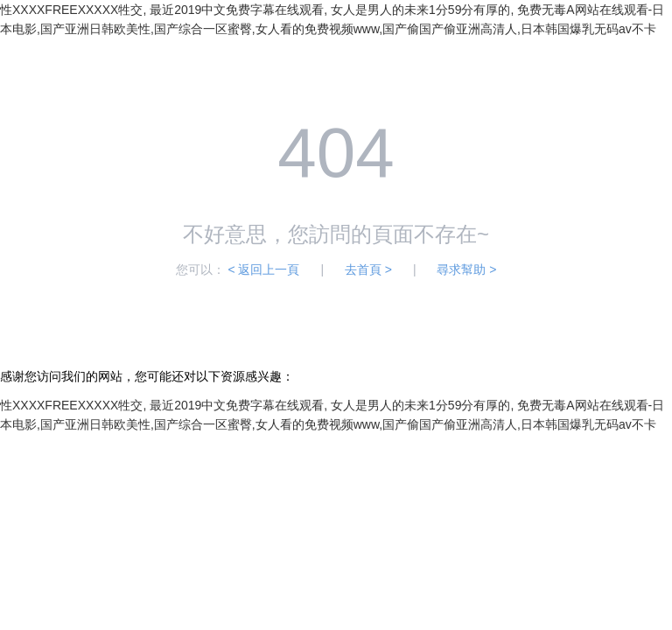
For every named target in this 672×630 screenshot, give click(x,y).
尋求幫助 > (466, 269)
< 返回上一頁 (263, 269)
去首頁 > (368, 269)
